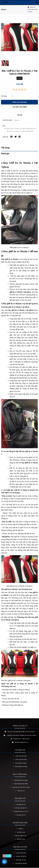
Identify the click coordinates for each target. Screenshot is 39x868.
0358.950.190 (17, 739)
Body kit (21, 829)
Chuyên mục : (8, 120)
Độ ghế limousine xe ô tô (21, 812)
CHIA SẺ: (5, 137)
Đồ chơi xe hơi (33, 9)
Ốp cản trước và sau (21, 836)
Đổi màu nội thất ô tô (21, 808)
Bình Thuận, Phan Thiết (21, 784)
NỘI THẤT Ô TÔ (20, 799)
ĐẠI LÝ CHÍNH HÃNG (20, 774)
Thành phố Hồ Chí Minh (21, 780)
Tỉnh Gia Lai (21, 791)
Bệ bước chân (21, 839)
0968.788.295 (26, 739)
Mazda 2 (4, 9)
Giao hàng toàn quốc (21, 763)
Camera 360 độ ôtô (21, 857)
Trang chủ (32, 7)
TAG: (4, 126)
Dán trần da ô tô (21, 815)
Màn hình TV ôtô (21, 860)
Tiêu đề (19, 115)
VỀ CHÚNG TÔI (20, 750)
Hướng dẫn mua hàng (21, 767)
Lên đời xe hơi (21, 832)
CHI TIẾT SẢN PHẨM (19, 107)
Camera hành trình (21, 853)
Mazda (31, 12)
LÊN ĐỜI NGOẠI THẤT (20, 823)
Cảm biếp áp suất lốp (21, 864)
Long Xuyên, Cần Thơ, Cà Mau (21, 787)
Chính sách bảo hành (21, 760)
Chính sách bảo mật (21, 756)
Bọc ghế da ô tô (21, 805)
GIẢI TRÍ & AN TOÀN (20, 847)
